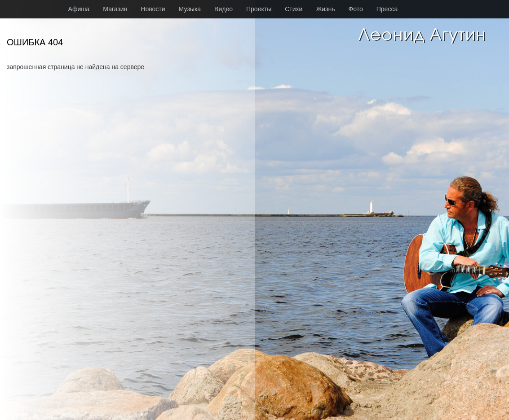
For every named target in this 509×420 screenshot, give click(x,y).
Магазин (115, 9)
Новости (153, 9)
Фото (356, 9)
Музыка (190, 9)
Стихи (294, 9)
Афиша (79, 9)
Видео (224, 9)
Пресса (387, 9)
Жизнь (325, 9)
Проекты (259, 9)
